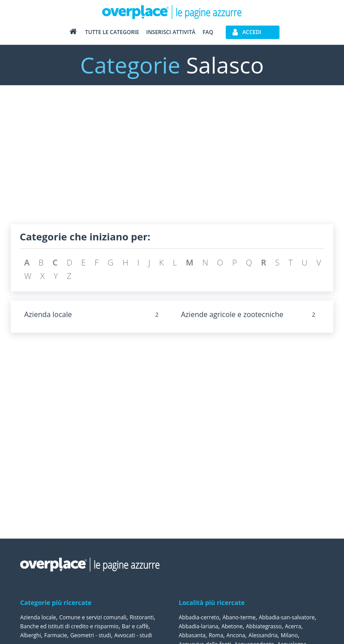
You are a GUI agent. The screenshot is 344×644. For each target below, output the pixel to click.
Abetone (232, 626)
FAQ (208, 32)
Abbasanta (192, 635)
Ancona (236, 635)
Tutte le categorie (112, 32)
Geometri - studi (91, 635)
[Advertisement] (172, 161)
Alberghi (31, 635)
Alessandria (263, 635)
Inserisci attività (171, 32)
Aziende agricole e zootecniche (232, 314)
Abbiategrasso (264, 626)
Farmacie (56, 635)
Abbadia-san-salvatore (287, 617)
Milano (289, 635)
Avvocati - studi (133, 635)
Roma (216, 635)
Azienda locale (48, 314)
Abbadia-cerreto (199, 617)
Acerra (293, 626)
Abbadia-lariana (198, 626)
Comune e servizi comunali (93, 617)
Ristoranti (142, 617)
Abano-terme (239, 617)
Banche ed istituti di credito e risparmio (69, 626)
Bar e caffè (135, 626)
